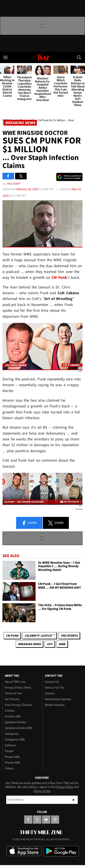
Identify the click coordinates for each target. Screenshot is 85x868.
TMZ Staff (13, 184)
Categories (12, 734)
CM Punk (12, 636)
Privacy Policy (64, 787)
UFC (50, 644)
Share (29, 523)
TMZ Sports (69, 636)
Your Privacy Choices (18, 705)
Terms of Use (13, 693)
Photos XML (13, 763)
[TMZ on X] (37, 820)
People (9, 751)
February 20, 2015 (27, 189)
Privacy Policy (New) (18, 688)
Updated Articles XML (19, 728)
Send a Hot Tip (54, 688)
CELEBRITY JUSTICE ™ (39, 636)
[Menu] (6, 57)
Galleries (10, 745)
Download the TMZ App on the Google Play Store (61, 851)
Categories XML (15, 740)
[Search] (79, 57)
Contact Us (52, 682)
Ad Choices (12, 699)
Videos (9, 768)
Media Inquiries (55, 705)
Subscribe (74, 800)
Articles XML (13, 716)
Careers (50, 693)
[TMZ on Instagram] (55, 820)
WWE (62, 644)
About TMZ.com (15, 682)
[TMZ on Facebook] (28, 820)
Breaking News (29, 644)
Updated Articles (15, 722)
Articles (10, 711)
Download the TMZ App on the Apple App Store (24, 851)
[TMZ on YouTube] (46, 820)
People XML (13, 757)
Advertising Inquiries (58, 699)
